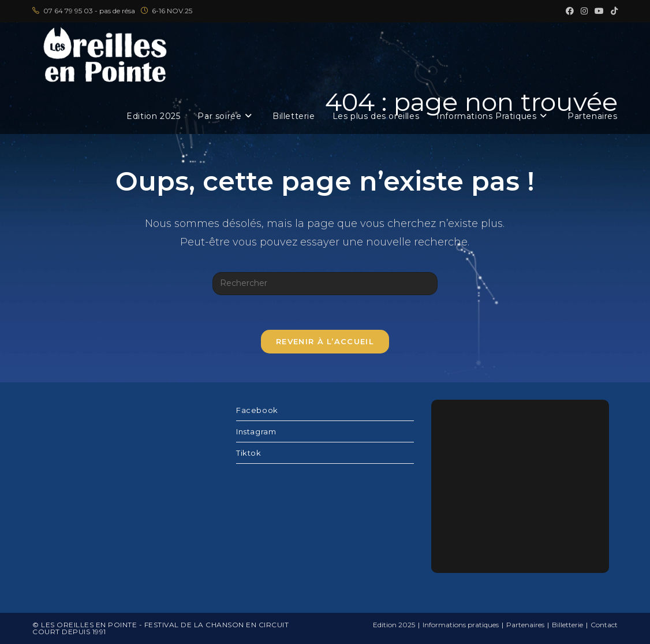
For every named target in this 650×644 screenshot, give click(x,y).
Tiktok (249, 453)
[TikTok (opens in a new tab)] (612, 11)
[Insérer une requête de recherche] (325, 284)
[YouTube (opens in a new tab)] (599, 11)
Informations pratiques (461, 625)
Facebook (257, 410)
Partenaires (525, 625)
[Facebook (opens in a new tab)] (570, 11)
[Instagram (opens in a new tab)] (584, 11)
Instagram (256, 431)
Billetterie (567, 625)
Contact (604, 625)
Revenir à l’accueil (325, 341)
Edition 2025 (394, 625)
